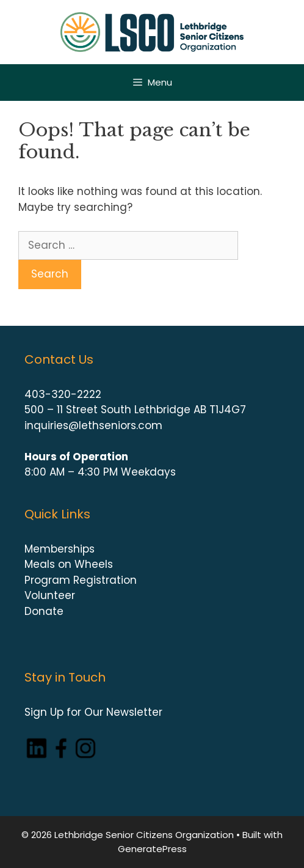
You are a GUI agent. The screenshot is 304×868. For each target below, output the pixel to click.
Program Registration (81, 580)
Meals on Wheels (69, 564)
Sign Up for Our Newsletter (93, 712)
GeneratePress (152, 849)
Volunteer (50, 595)
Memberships (60, 549)
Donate (44, 611)
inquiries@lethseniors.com (93, 425)
